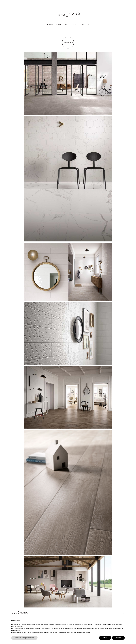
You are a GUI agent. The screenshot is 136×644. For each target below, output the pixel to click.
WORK (59, 24)
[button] (123, 613)
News (75, 24)
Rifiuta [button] (105, 638)
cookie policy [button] (19, 627)
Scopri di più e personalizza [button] (24, 638)
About (50, 24)
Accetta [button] (118, 638)
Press (67, 24)
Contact (85, 24)
